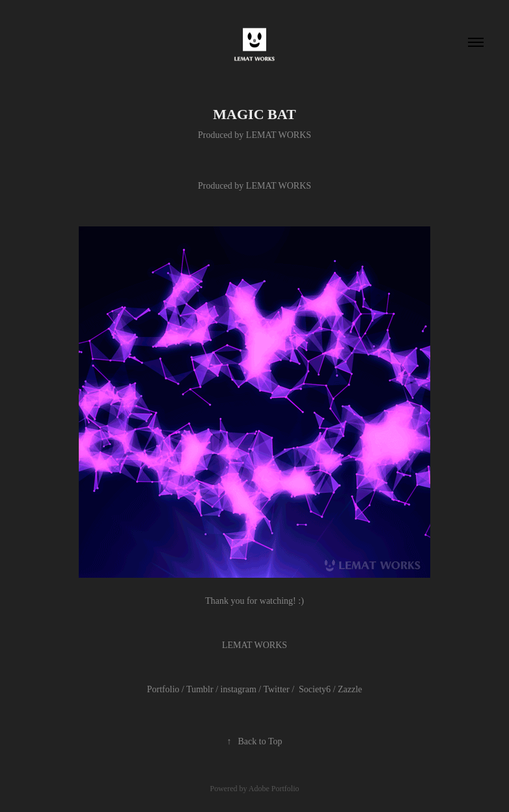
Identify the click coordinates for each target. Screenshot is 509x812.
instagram (238, 689)
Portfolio (163, 689)
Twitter (276, 689)
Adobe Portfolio (274, 789)
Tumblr (200, 689)
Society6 (315, 689)
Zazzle (350, 689)
